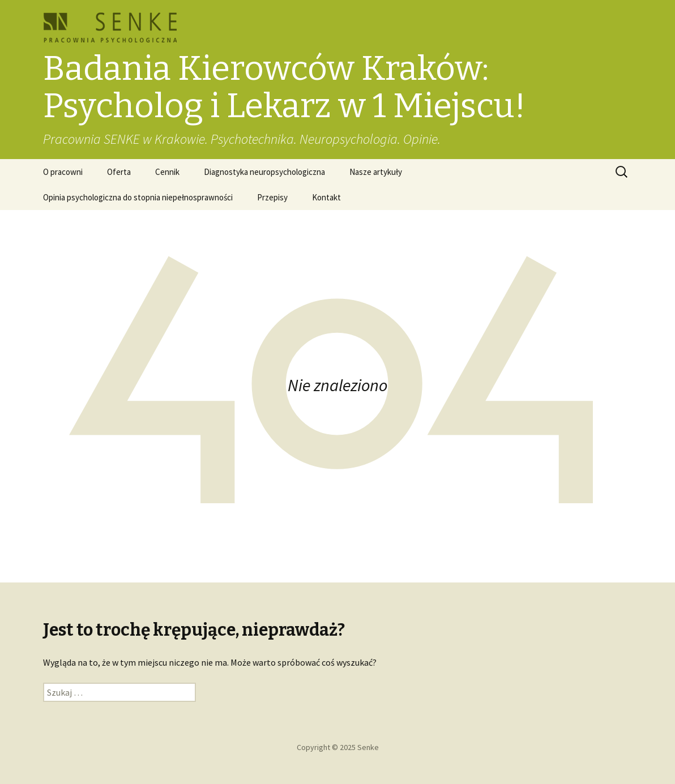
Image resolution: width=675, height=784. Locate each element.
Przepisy (272, 197)
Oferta (119, 172)
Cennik (167, 172)
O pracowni (63, 172)
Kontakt (326, 197)
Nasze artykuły (376, 172)
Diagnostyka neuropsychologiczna (264, 172)
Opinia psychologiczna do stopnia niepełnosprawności (138, 197)
